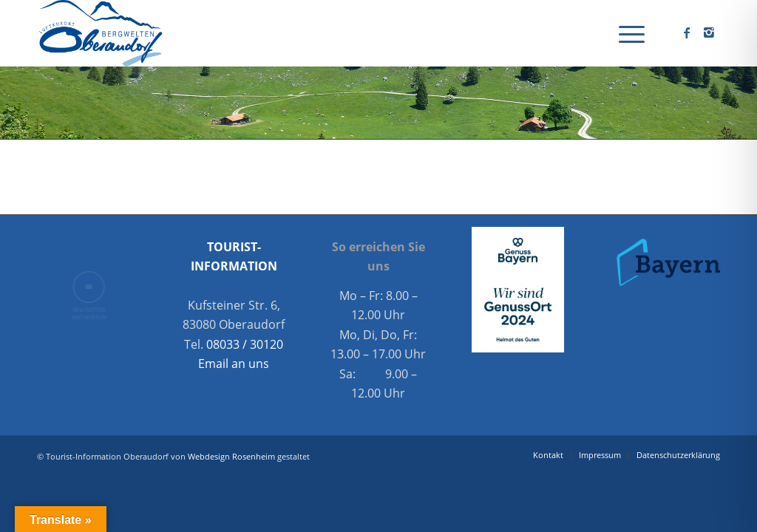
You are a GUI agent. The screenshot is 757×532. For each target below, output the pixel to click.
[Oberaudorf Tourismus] (100, 33)
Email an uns (234, 364)
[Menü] (627, 33)
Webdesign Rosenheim (231, 456)
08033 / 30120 (245, 344)
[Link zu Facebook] (687, 33)
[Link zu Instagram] (709, 33)
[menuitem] (627, 33)
